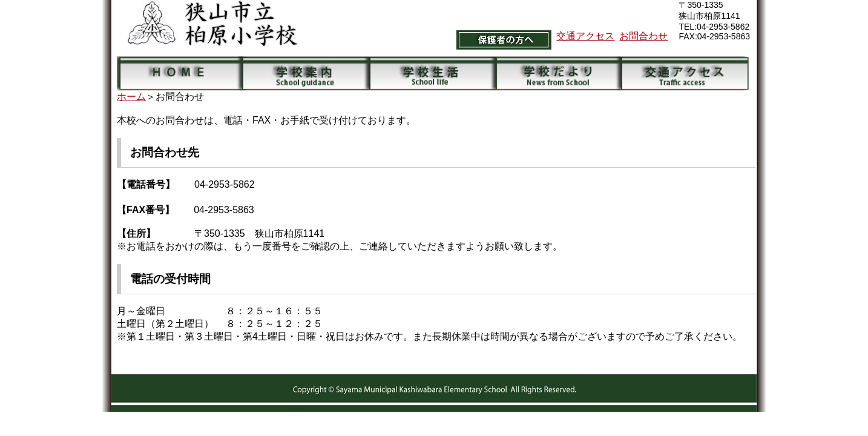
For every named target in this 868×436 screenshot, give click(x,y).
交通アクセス (585, 36)
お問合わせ (643, 36)
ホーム (131, 97)
